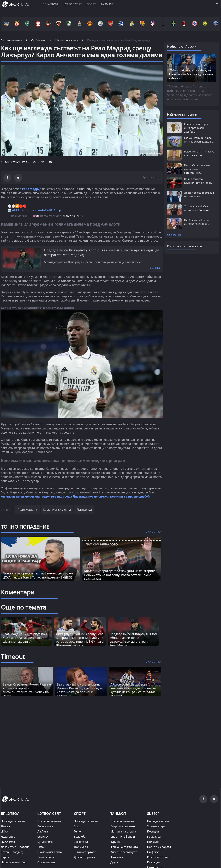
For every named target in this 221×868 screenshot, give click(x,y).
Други (114, 862)
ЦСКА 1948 (8, 842)
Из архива (154, 837)
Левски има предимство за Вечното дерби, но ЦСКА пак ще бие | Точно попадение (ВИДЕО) (38, 575)
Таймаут (107, 4)
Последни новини (13, 821)
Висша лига (45, 826)
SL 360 (153, 813)
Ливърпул (84, 510)
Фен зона (117, 857)
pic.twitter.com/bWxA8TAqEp (41, 210)
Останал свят (46, 862)
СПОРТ (80, 814)
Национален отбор (14, 862)
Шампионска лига (57, 510)
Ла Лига (43, 831)
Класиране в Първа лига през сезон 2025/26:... (196, 128)
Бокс (77, 826)
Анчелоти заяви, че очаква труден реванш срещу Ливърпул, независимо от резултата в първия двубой (75, 496)
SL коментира (156, 826)
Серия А (43, 837)
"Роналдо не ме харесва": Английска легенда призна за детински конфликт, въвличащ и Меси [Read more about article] (135, 690)
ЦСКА (4, 831)
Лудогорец (8, 837)
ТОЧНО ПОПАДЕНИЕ (25, 527)
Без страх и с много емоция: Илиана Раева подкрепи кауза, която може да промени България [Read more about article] (80, 690)
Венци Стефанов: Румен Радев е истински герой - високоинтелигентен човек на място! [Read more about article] (27, 690)
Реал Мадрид (32, 189)
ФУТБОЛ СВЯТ (49, 814)
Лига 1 (42, 847)
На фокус (153, 852)
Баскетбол (81, 842)
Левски (6, 826)
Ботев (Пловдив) (12, 852)
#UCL (16, 210)
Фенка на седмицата (124, 847)
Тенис (78, 831)
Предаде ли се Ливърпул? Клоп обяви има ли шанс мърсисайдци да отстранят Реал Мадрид (133, 640)
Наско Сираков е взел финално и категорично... (198, 169)
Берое (5, 857)
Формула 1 (81, 847)
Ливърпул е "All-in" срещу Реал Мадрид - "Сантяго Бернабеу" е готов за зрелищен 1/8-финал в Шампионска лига (80, 640)
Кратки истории (158, 857)
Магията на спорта (123, 831)
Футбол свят (72, 4)
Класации (154, 862)
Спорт (91, 4)
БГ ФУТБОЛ (50, 4)
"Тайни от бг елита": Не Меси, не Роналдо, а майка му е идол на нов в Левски (191, 74)
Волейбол (80, 837)
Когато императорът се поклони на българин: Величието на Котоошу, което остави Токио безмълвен (120, 575)
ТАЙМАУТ (118, 814)
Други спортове (85, 857)
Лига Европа (46, 857)
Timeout (13, 657)
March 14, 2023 (73, 216)
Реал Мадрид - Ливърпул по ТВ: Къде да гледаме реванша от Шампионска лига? (26, 638)
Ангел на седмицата (124, 852)
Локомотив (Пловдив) (16, 847)
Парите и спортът (159, 847)
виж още (155, 268)
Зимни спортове (85, 852)
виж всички (174, 235)
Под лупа (153, 842)
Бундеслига (45, 842)
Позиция (153, 831)
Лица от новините (123, 826)
